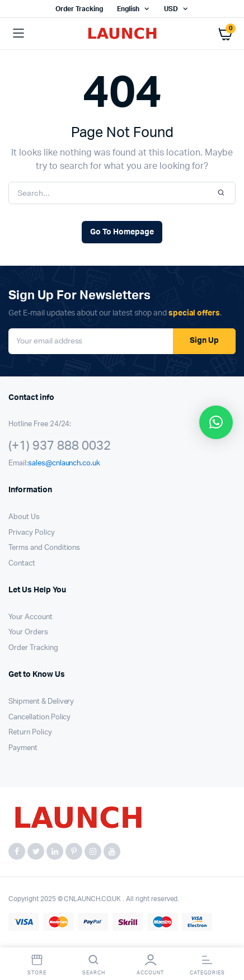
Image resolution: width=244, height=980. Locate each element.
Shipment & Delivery (41, 702)
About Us (24, 517)
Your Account (30, 617)
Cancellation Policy (39, 717)
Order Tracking (79, 9)
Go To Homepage (122, 232)
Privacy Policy (32, 533)
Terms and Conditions (44, 548)
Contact (22, 564)
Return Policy (30, 732)
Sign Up (204, 341)
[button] (216, 422)
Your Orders (28, 632)
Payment (23, 748)
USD (171, 9)
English (128, 9)
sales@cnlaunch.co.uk (64, 463)
